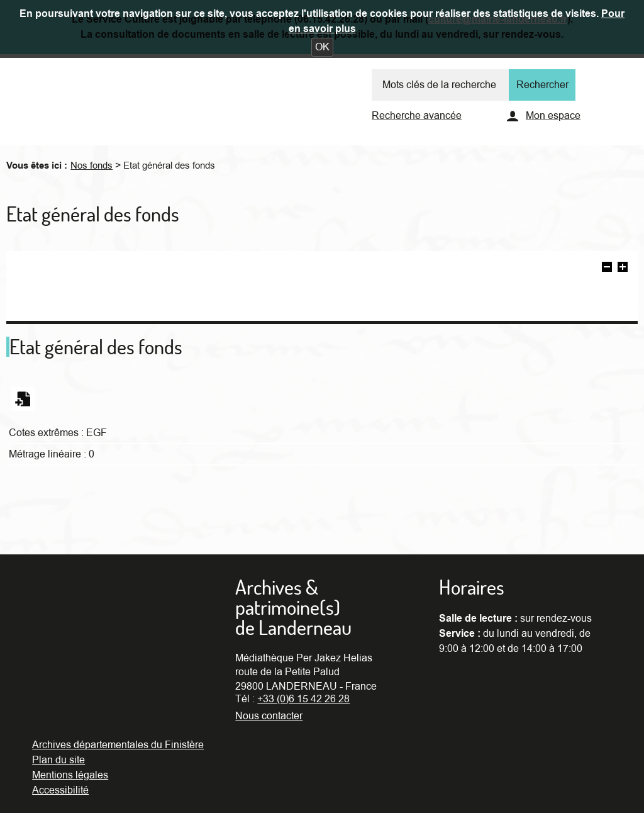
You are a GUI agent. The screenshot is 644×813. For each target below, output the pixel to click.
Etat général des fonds (169, 165)
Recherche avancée (417, 116)
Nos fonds (92, 165)
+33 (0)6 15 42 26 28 (303, 699)
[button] (322, 47)
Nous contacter (269, 716)
